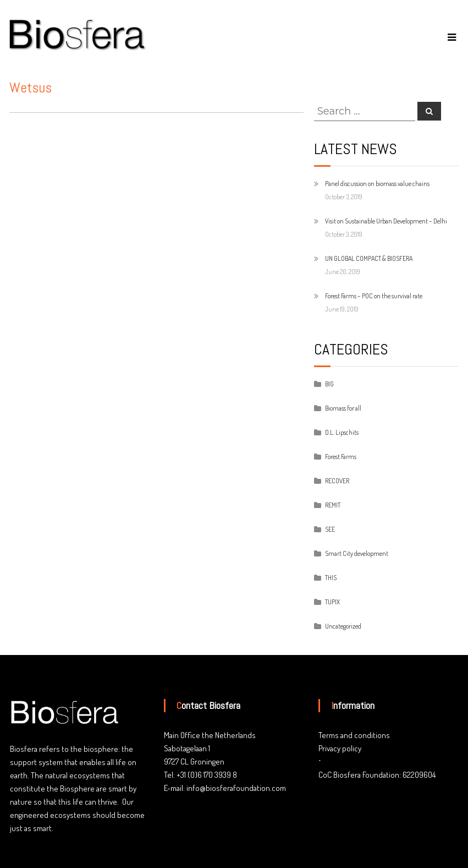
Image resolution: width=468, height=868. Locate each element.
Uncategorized (343, 626)
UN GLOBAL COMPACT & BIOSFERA (369, 258)
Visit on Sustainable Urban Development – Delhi (386, 221)
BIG (329, 384)
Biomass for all (343, 408)
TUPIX (332, 602)
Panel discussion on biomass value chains (377, 184)
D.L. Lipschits (342, 432)
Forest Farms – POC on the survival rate (374, 296)
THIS (331, 578)
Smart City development (357, 553)
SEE (330, 529)
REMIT (333, 505)
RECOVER (337, 481)
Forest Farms (341, 457)
